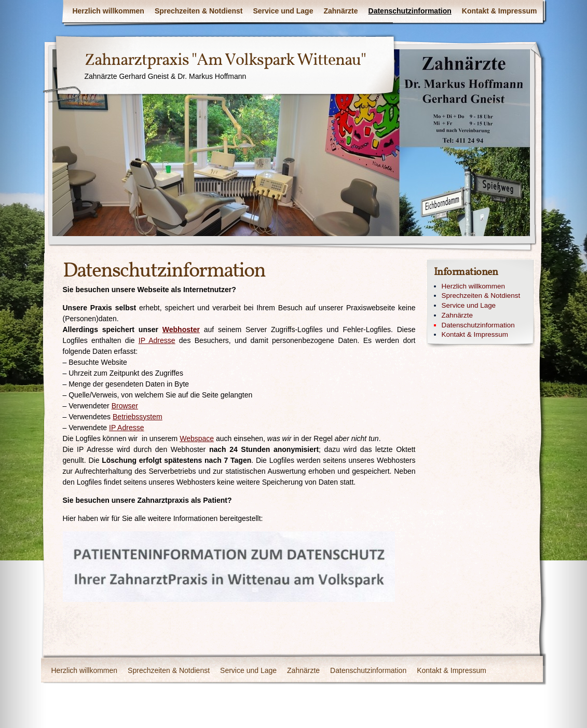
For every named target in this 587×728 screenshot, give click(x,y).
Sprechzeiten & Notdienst (199, 11)
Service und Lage (283, 11)
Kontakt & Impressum (500, 11)
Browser (125, 406)
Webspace (197, 438)
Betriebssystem (138, 417)
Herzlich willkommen (108, 11)
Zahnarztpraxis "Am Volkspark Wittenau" (225, 61)
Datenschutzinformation (410, 11)
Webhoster (181, 329)
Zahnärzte (340, 11)
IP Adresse (157, 340)
